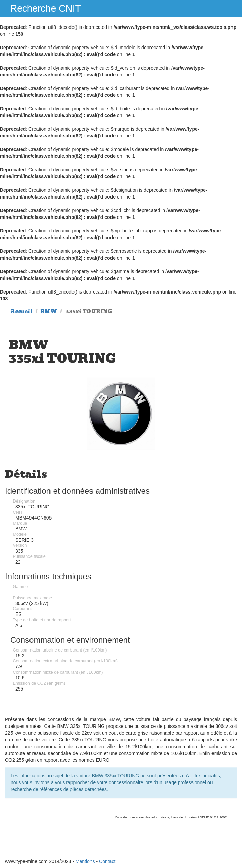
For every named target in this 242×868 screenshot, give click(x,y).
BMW (49, 312)
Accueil (21, 312)
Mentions (85, 861)
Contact (107, 861)
